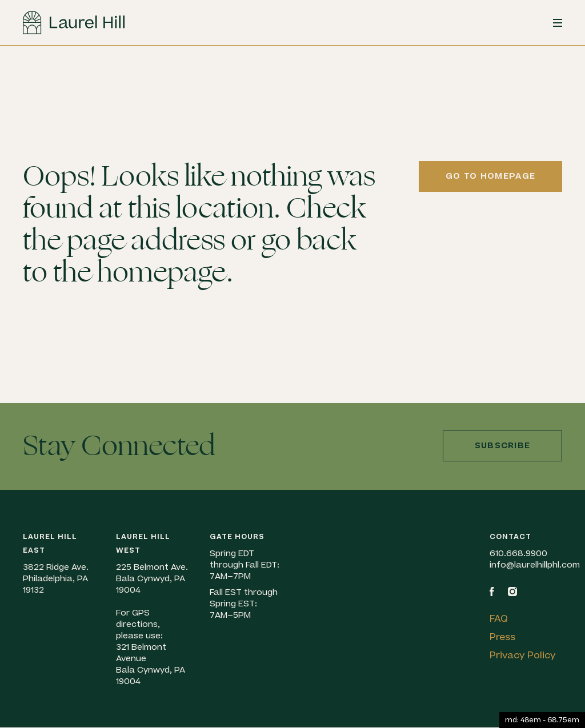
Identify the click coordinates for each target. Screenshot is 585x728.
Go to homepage (490, 176)
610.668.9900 (518, 554)
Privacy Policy (523, 655)
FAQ (499, 619)
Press (502, 637)
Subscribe (503, 446)
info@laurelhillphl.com (535, 565)
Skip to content (0, 76)
